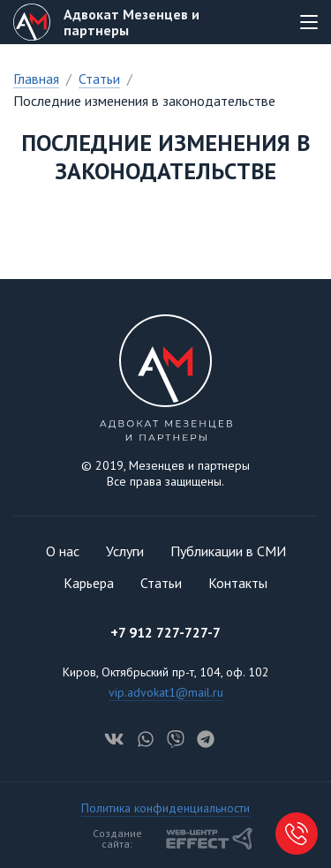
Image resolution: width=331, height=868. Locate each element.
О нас (63, 551)
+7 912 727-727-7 (165, 632)
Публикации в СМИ (228, 551)
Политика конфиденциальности (165, 808)
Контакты (238, 583)
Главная (36, 79)
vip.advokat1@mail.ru (166, 692)
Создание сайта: (173, 839)
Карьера (89, 583)
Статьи (99, 79)
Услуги (125, 551)
